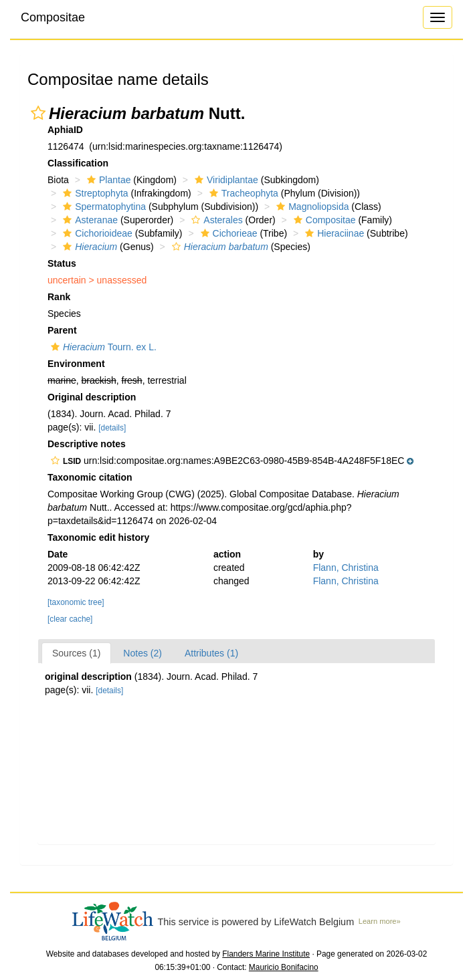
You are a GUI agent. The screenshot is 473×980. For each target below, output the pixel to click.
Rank (59, 297)
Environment (76, 364)
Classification (78, 163)
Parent (62, 330)
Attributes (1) (211, 653)
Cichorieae (227, 233)
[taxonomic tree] (76, 602)
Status (62, 263)
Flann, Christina (346, 568)
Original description (92, 397)
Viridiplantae (225, 180)
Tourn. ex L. (102, 347)
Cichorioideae (96, 233)
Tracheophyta (242, 193)
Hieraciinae (333, 233)
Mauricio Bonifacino (284, 967)
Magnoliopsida (311, 207)
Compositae (53, 17)
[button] (38, 113)
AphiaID (65, 130)
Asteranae (89, 220)
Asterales (215, 220)
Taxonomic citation (90, 477)
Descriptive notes (87, 444)
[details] (112, 428)
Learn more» (380, 921)
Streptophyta (94, 193)
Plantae (107, 180)
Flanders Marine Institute (266, 954)
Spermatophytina (103, 207)
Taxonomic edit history (98, 537)
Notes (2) (143, 653)
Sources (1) (76, 653)
